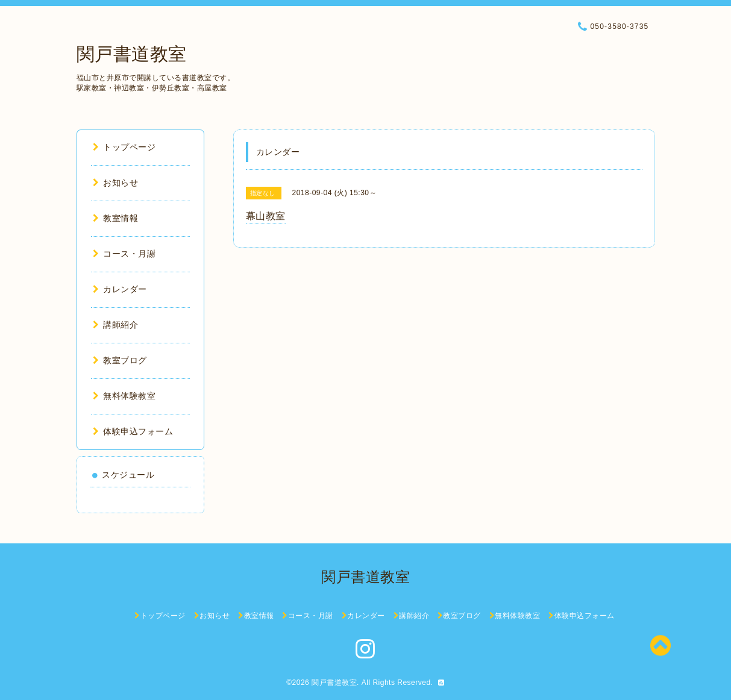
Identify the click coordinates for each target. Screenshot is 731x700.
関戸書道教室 (132, 54)
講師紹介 (116, 325)
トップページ (124, 147)
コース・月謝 (124, 254)
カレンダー (120, 289)
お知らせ (116, 183)
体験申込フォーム (133, 431)
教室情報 (116, 218)
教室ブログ (120, 360)
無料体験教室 (124, 396)
